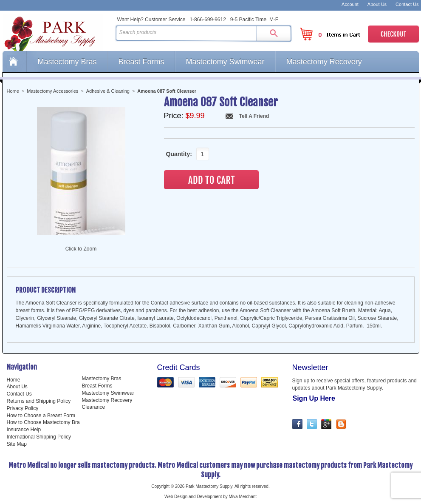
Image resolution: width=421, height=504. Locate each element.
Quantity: (177, 154)
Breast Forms (141, 62)
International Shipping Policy (39, 437)
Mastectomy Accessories (52, 91)
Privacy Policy (23, 408)
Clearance (94, 407)
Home (14, 62)
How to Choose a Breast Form (41, 416)
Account (350, 4)
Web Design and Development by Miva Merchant (210, 497)
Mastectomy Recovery (324, 62)
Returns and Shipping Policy (39, 401)
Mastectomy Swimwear (225, 62)
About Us (377, 4)
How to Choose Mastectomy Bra (43, 422)
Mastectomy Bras (67, 62)
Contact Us (407, 4)
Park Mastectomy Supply (57, 32)
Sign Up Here (314, 398)
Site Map (17, 444)
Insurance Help (24, 430)
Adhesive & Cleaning (108, 91)
